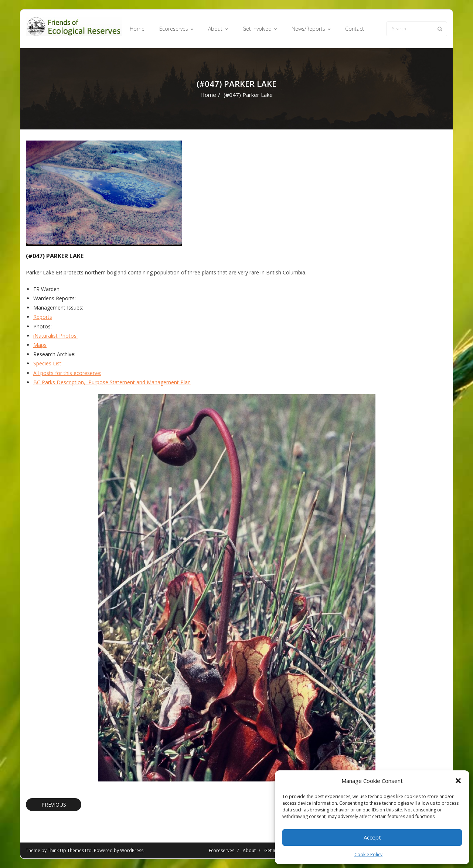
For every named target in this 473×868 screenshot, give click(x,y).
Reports (43, 317)
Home (208, 95)
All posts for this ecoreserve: (67, 373)
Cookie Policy (368, 855)
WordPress (132, 850)
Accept (372, 837)
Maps (40, 345)
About (249, 850)
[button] (458, 781)
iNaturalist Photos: (55, 336)
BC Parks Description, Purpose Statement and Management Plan (112, 382)
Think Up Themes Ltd (70, 850)
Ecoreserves (222, 850)
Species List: (48, 363)
